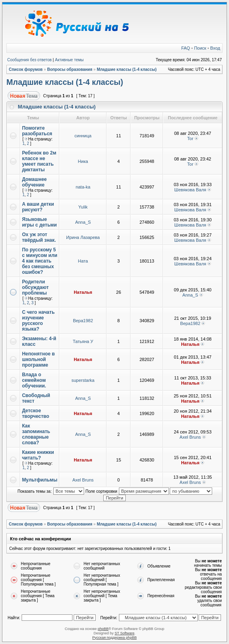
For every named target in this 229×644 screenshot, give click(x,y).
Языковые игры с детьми (39, 222)
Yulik (83, 207)
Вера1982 (83, 321)
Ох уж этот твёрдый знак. (39, 237)
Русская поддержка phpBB (115, 638)
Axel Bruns (190, 437)
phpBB (103, 629)
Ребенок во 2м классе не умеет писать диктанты (39, 161)
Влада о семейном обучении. (34, 380)
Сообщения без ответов (29, 60)
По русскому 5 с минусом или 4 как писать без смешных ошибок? (40, 261)
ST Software (124, 633)
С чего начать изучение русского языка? (38, 321)
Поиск (200, 48)
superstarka (83, 380)
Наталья (83, 292)
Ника (83, 161)
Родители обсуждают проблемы (35, 287)
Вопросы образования (70, 69)
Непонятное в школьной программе (38, 359)
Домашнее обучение (34, 182)
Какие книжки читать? (38, 455)
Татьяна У (83, 341)
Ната (83, 261)
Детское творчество (36, 413)
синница (83, 136)
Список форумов (26, 69)
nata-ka (83, 187)
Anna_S (83, 222)
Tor (190, 138)
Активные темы (69, 60)
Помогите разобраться (37, 131)
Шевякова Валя (190, 190)
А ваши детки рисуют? (38, 207)
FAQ (186, 48)
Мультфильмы (40, 480)
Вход (215, 48)
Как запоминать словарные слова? (36, 434)
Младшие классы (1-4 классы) (127, 69)
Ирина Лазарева (83, 237)
